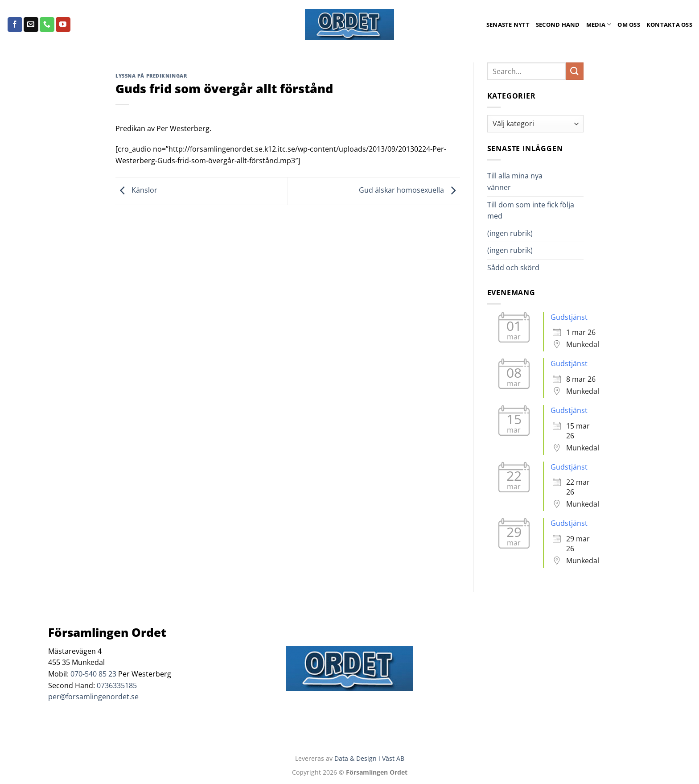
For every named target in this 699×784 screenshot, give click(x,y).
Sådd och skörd (513, 268)
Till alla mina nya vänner (515, 182)
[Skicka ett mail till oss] (31, 25)
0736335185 (117, 685)
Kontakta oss (669, 25)
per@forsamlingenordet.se (93, 697)
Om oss (629, 25)
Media (599, 24)
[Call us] (47, 25)
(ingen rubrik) (510, 233)
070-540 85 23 (93, 674)
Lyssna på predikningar (151, 76)
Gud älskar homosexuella (409, 190)
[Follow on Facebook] (15, 25)
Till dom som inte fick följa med (531, 210)
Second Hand (558, 25)
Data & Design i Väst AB (369, 758)
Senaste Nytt (508, 25)
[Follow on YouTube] (63, 25)
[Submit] (575, 71)
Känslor (136, 190)
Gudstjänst (569, 317)
